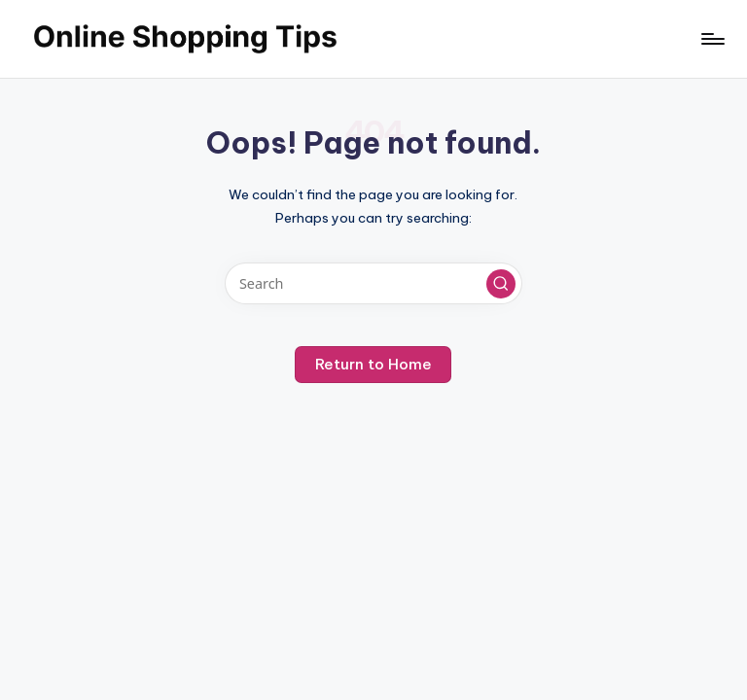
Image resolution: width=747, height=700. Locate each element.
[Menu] (711, 39)
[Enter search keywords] (373, 283)
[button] (501, 284)
